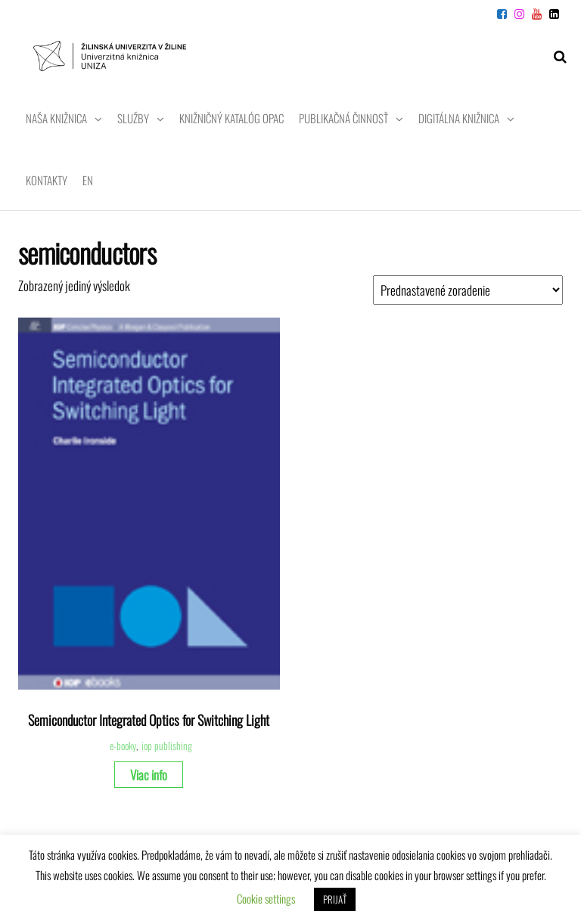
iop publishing (167, 746)
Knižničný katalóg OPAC (231, 118)
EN (88, 180)
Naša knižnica (56, 118)
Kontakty (47, 180)
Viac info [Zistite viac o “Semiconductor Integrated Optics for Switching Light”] (149, 775)
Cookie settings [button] (266, 898)
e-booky (123, 746)
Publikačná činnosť (343, 118)
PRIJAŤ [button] (335, 899)
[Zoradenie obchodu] (468, 290)
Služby (133, 118)
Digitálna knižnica (459, 118)
